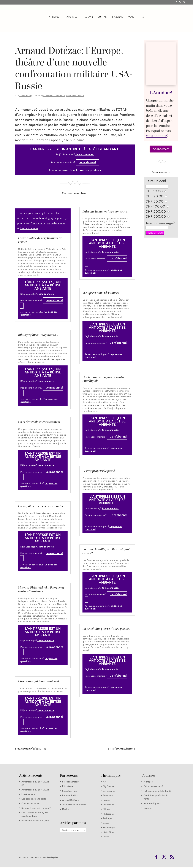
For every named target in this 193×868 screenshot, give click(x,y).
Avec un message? (160, 223)
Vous (131, 17)
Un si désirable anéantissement (39, 422)
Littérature (108, 805)
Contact (103, 17)
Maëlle (65, 809)
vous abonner (156, 136)
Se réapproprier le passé (99, 471)
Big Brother (109, 786)
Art (105, 782)
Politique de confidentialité (157, 791)
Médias (106, 809)
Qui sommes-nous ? (153, 786)
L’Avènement (28, 794)
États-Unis (108, 832)
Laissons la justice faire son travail (106, 211)
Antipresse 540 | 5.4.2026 (35, 790)
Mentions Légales (50, 857)
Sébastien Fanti (70, 791)
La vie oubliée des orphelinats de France (40, 240)
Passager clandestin (54, 96)
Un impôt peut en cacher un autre (41, 506)
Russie (106, 837)
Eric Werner (68, 786)
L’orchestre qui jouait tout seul (39, 681)
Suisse (106, 823)
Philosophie (109, 814)
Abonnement (161, 149)
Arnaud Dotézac (70, 800)
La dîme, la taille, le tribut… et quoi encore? (106, 551)
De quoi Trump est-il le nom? (36, 808)
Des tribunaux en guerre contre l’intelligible (104, 379)
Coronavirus (109, 791)
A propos (54, 17)
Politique (107, 818)
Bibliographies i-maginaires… (38, 335)
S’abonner (118, 17)
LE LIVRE (89, 17)
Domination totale (30, 803)
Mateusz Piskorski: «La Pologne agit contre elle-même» (42, 589)
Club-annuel (38, 223)
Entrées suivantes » (122, 749)
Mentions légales (152, 803)
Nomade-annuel (56, 223)
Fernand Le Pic (70, 795)
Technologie (109, 828)
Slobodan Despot (75, 96)
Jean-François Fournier (74, 805)
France (106, 800)
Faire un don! (156, 181)
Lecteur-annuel (29, 228)
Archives (72, 17)
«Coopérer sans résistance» (101, 293)
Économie (108, 795)
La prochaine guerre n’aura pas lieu (106, 629)
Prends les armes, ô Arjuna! (35, 820)
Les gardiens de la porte (34, 799)
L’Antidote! (161, 93)
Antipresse (25, 96)
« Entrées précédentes (30, 749)
